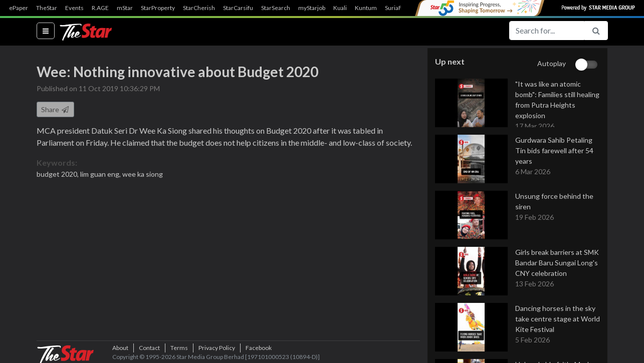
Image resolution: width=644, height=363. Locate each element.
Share (55, 109)
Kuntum (366, 8)
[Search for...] (547, 31)
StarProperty (158, 8)
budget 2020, (58, 174)
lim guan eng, (101, 174)
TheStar (47, 8)
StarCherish (199, 8)
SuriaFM (396, 8)
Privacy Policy (217, 348)
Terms (179, 348)
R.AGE (100, 8)
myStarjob (312, 8)
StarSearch (276, 8)
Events (74, 8)
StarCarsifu (238, 8)
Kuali (340, 8)
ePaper (19, 8)
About (120, 348)
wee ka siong (143, 174)
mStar (125, 8)
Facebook (259, 348)
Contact (149, 348)
